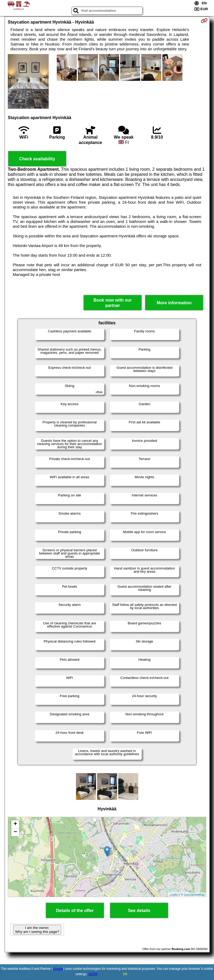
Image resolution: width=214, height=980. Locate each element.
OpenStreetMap (194, 895)
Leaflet (174, 895)
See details (139, 911)
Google (58, 969)
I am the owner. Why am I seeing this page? (37, 930)
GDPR (93, 974)
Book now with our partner (112, 303)
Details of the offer (75, 911)
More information (174, 303)
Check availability (37, 159)
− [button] (15, 832)
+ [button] (15, 824)
